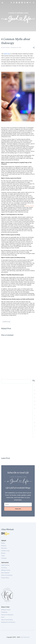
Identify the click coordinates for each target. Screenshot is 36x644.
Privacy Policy (5, 578)
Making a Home (6, 570)
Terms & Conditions (7, 575)
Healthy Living (5, 551)
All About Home (6, 610)
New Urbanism (5, 573)
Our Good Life (25, 637)
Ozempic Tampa (29, 206)
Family (3, 543)
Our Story (4, 568)
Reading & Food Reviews (8, 622)
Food (3, 617)
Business (4, 546)
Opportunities (5, 565)
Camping (4, 558)
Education (4, 548)
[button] (34, 48)
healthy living (6, 322)
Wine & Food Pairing (7, 620)
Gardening (4, 612)
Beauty (3, 553)
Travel (3, 556)
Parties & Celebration (7, 615)
